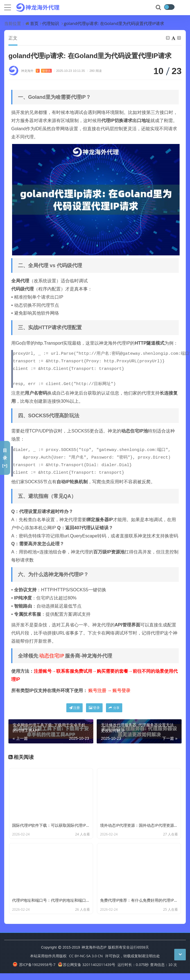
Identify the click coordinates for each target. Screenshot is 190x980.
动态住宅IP (52, 656)
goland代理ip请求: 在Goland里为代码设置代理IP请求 (114, 23)
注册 (74, 708)
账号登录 (121, 690)
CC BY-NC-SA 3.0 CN (86, 956)
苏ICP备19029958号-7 (34, 965)
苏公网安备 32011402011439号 (87, 965)
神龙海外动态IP (94, 947)
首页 (34, 23)
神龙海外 (36, 71)
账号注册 (97, 690)
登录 (94, 708)
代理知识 (51, 23)
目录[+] (5, 458)
